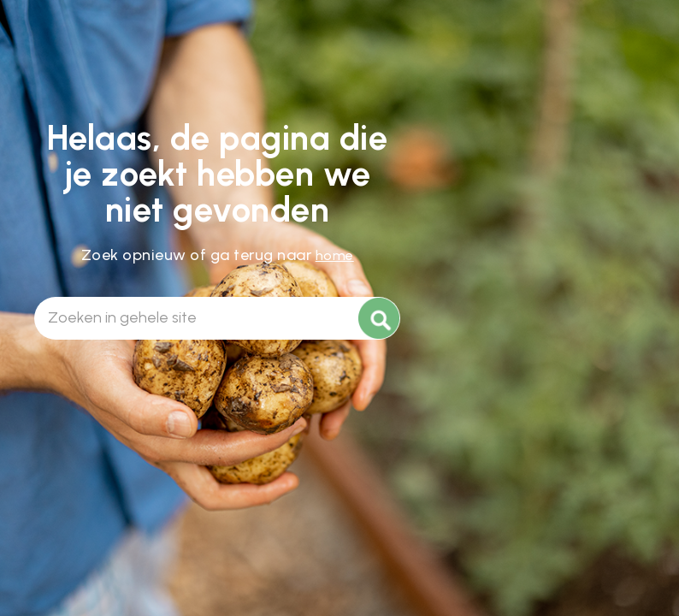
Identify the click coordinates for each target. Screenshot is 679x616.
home (335, 255)
